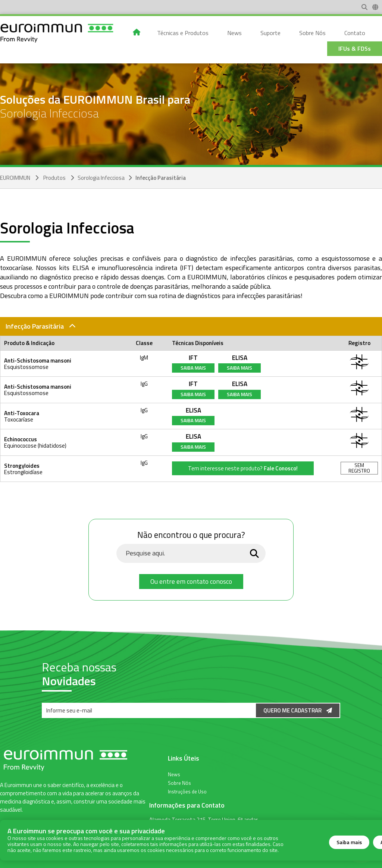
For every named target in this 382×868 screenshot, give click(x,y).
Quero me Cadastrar (298, 710)
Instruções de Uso (187, 791)
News (174, 774)
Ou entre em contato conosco (191, 581)
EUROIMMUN (15, 178)
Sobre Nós (179, 783)
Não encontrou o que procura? (191, 535)
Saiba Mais (193, 368)
